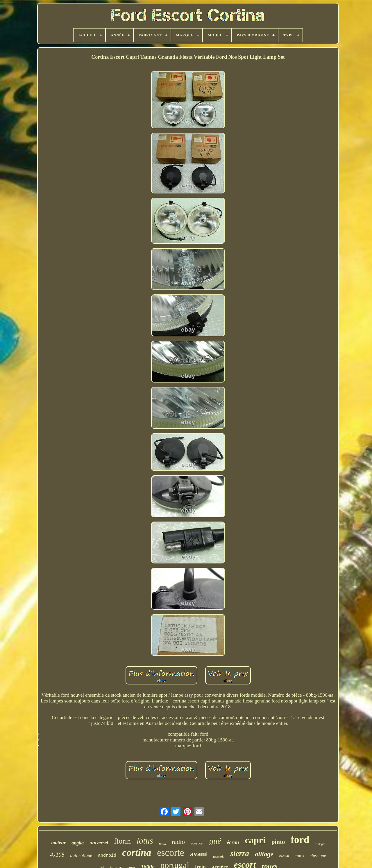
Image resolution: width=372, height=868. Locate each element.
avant (199, 854)
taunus (299, 856)
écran (233, 842)
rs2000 (284, 856)
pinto (278, 842)
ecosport (197, 843)
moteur (58, 843)
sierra (240, 853)
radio (178, 842)
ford (300, 840)
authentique (81, 855)
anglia (78, 843)
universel (99, 843)
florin (122, 841)
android (107, 856)
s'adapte (320, 844)
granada (219, 856)
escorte (170, 853)
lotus (145, 841)
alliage (264, 854)
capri (255, 840)
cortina (137, 852)
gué (215, 841)
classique (318, 855)
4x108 (57, 855)
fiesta (162, 844)
